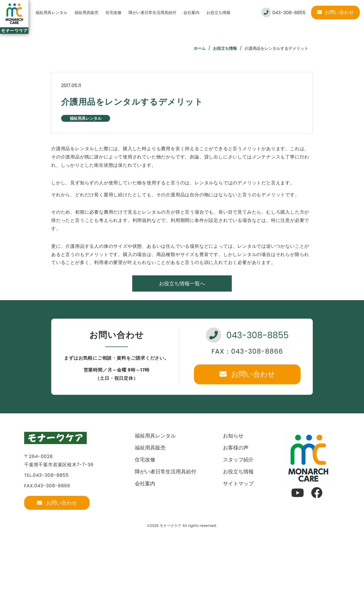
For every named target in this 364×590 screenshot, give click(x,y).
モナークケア (171, 526)
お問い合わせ (335, 12)
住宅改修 (113, 13)
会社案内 (191, 13)
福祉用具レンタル (51, 13)
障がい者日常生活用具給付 (152, 13)
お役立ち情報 (218, 13)
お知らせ (233, 436)
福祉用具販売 (86, 13)
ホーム (200, 48)
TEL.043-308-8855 (46, 475)
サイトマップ (238, 483)
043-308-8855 (283, 13)
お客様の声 (236, 448)
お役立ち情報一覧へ (182, 283)
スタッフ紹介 (238, 460)
